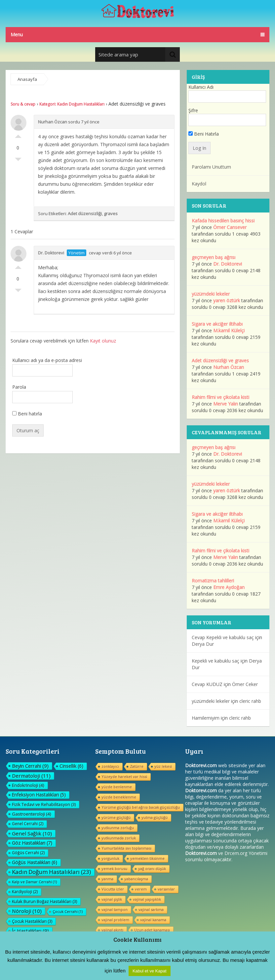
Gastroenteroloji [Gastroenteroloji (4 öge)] (32, 814)
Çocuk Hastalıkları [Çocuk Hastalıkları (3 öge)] (32, 921)
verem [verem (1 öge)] (141, 889)
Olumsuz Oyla (18, 161)
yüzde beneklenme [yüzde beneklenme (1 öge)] (119, 797)
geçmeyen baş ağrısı (214, 257)
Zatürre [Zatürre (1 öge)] (137, 766)
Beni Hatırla (204, 134)
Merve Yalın (226, 404)
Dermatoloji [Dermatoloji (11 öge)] (31, 776)
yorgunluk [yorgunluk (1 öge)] (110, 858)
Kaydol (199, 184)
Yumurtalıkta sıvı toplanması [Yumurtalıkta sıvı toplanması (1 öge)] (126, 848)
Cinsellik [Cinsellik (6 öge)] (71, 766)
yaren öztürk (227, 300)
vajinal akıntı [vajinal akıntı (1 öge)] (112, 930)
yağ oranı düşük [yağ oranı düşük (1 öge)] (152, 869)
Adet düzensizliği (85, 213)
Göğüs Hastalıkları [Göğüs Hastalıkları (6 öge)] (35, 862)
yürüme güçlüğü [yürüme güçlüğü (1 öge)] (116, 817)
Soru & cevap (23, 104)
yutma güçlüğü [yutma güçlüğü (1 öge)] (155, 817)
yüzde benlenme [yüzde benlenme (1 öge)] (117, 787)
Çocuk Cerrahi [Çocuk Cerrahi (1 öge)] (68, 912)
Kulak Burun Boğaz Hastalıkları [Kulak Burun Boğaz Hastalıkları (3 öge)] (44, 901)
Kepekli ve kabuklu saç (216, 661)
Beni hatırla (27, 414)
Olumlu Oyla (18, 135)
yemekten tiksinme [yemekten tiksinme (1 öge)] (147, 858)
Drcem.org (236, 853)
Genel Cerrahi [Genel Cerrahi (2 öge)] (28, 824)
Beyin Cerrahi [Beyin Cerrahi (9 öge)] (30, 766)
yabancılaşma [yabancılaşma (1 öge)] (136, 879)
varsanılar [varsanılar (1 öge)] (166, 889)
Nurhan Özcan (53, 122)
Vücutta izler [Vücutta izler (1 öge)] (113, 889)
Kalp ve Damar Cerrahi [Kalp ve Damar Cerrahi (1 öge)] (34, 882)
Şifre (193, 110)
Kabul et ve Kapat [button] (150, 971)
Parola (19, 387)
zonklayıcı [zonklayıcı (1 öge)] (110, 766)
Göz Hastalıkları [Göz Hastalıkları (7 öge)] (32, 843)
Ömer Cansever (230, 227)
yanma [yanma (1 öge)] (107, 879)
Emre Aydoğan (229, 587)
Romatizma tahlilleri (213, 581)
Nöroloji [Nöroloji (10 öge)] (27, 911)
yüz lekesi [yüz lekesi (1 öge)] (163, 766)
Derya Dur (203, 644)
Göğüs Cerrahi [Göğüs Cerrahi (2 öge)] (28, 853)
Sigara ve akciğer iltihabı (217, 324)
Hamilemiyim (206, 718)
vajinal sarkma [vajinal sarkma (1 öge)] (151, 910)
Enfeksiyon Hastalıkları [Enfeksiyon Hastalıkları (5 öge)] (39, 795)
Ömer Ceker (245, 684)
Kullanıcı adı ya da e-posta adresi (47, 360)
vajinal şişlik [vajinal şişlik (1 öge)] (112, 899)
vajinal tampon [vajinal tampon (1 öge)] (115, 910)
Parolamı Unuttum (211, 167)
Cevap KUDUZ (207, 684)
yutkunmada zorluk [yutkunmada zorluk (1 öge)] (119, 838)
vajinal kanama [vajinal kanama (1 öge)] (153, 920)
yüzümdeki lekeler (211, 294)
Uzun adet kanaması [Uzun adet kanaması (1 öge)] (152, 930)
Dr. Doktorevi (51, 253)
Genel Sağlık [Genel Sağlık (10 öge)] (32, 833)
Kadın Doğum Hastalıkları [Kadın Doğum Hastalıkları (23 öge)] (51, 872)
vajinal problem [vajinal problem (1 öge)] (115, 920)
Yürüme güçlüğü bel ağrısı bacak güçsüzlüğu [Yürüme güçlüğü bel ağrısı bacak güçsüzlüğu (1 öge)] (141, 807)
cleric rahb (250, 701)
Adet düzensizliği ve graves (220, 360)
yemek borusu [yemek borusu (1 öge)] (114, 869)
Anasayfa (27, 79)
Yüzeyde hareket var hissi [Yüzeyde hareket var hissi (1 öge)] (124, 777)
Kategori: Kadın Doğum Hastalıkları (72, 104)
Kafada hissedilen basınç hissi (223, 221)
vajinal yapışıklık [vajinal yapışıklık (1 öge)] (147, 899)
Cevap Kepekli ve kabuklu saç (223, 637)
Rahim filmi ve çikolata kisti (220, 397)
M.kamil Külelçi (229, 330)
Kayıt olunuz (103, 341)
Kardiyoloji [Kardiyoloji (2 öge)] (25, 892)
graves (111, 213)
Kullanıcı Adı (201, 87)
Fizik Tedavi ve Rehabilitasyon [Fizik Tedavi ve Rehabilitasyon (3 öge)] (44, 804)
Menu (17, 34)
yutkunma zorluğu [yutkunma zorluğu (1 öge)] (118, 828)
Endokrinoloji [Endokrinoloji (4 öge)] (28, 785)
